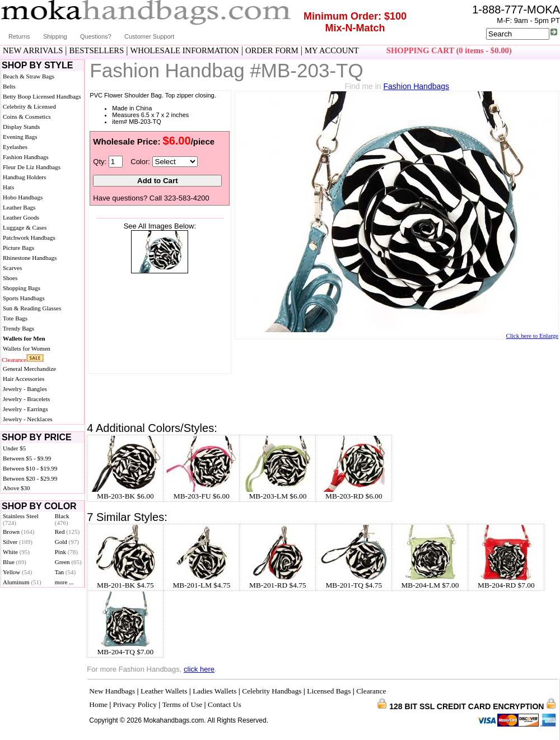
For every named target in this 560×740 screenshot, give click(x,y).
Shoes (10, 278)
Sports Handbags (24, 298)
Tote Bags (15, 318)
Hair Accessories (24, 379)
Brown (19, 532)
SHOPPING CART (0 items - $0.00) (449, 50)
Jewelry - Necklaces (28, 419)
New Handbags (112, 691)
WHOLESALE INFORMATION (185, 50)
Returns (19, 36)
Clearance (14, 360)
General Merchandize (29, 369)
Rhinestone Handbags (30, 258)
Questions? (96, 36)
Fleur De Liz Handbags (32, 167)
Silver (18, 542)
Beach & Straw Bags (29, 76)
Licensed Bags (329, 691)
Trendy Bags (18, 328)
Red (67, 532)
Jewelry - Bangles (25, 389)
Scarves (12, 268)
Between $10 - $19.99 (30, 468)
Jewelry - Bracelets (26, 399)
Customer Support (149, 36)
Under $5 (14, 448)
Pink (66, 552)
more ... (64, 582)
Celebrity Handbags (272, 691)
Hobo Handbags (23, 197)
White (16, 552)
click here (199, 669)
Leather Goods (21, 217)
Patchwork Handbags (29, 238)
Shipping (55, 36)
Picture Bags (18, 248)
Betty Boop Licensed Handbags (42, 96)
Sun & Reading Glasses (32, 308)
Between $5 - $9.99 (27, 458)
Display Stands (21, 127)
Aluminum (22, 582)
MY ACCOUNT (332, 50)
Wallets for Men (24, 338)
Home (98, 704)
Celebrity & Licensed (29, 106)
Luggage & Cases (25, 227)
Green (68, 562)
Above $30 (17, 488)
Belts (9, 86)
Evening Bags (20, 137)
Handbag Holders (24, 177)
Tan (65, 572)
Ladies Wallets (214, 691)
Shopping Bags (22, 288)
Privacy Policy (135, 704)
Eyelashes (15, 147)
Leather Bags (19, 207)
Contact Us (225, 704)
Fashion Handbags (26, 157)
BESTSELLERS (97, 50)
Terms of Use (183, 704)
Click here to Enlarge (532, 336)
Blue (15, 562)
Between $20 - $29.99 (30, 478)
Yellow (17, 572)
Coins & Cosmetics (27, 117)
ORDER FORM (272, 50)
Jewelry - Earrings (25, 409)
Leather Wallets (164, 691)
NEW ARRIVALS (33, 50)
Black (62, 519)
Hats (8, 187)
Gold (67, 542)
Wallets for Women (27, 348)
